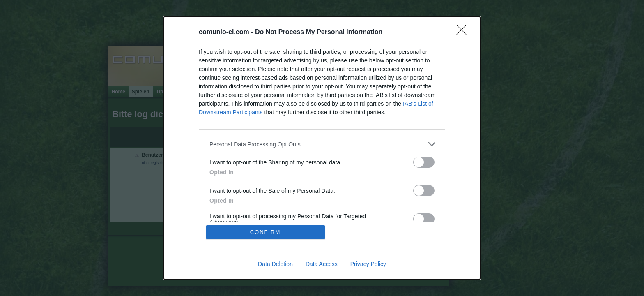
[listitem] (322, 144)
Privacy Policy (368, 264)
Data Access (322, 264)
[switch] (424, 162)
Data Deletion (275, 264)
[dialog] (322, 148)
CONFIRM (266, 232)
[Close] (464, 32)
